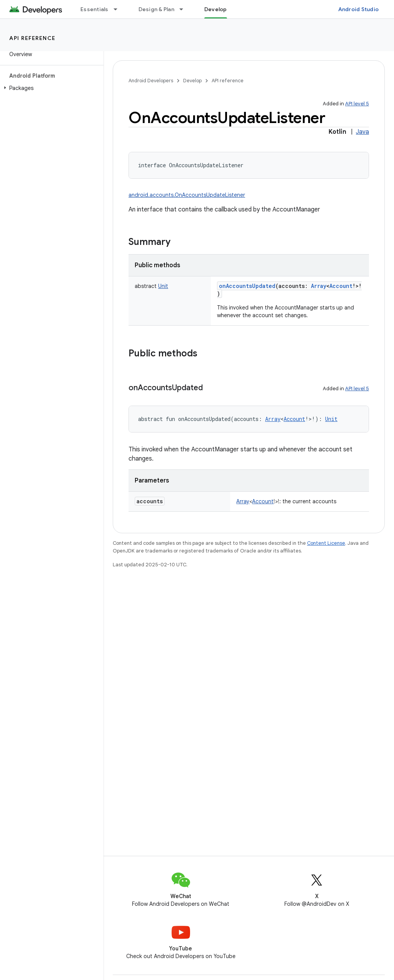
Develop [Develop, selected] (216, 9)
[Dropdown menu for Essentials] (119, 9)
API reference (33, 38)
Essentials (94, 9)
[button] (50, 88)
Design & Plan (156, 9)
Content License (326, 543)
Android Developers (151, 81)
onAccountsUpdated (247, 286)
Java (362, 132)
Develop (192, 81)
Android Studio (359, 9)
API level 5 (357, 104)
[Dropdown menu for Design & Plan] (185, 9)
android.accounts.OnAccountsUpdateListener (187, 195)
